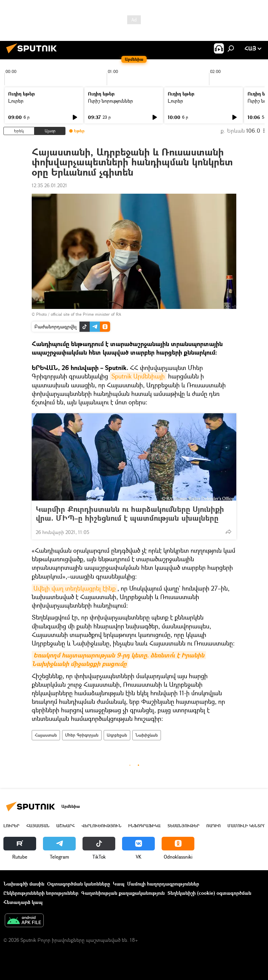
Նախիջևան (147, 735)
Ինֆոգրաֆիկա (144, 826)
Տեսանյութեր (183, 826)
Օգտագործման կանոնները (79, 884)
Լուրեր (16, 101)
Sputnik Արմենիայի (138, 376)
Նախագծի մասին (24, 884)
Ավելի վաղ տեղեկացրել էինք (75, 588)
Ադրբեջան (117, 735)
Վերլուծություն (101, 826)
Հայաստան (46, 735)
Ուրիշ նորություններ (110, 101)
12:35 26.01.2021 (49, 185)
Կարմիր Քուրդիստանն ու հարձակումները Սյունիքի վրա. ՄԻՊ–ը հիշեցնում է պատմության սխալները (130, 514)
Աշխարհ (65, 826)
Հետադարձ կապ (23, 902)
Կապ (119, 884)
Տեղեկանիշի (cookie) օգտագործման (209, 893)
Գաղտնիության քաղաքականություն (123, 893)
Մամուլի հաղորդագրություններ (163, 884)
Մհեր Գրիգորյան (82, 735)
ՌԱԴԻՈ (213, 826)
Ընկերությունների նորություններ (41, 893)
